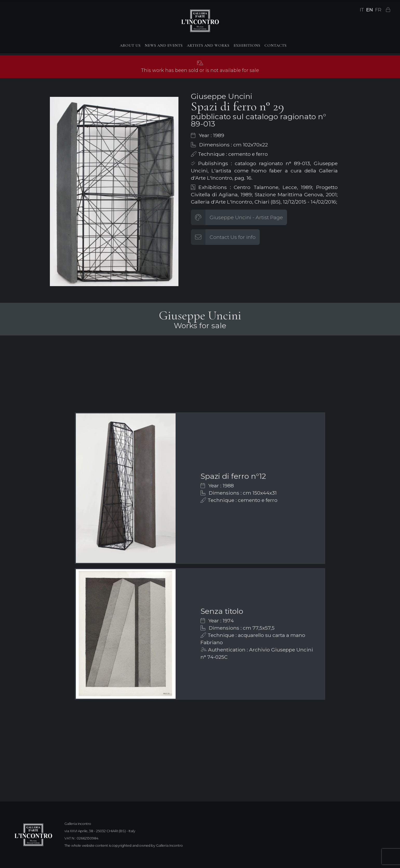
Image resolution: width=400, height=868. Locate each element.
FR (378, 10)
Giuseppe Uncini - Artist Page (246, 217)
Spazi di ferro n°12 (233, 476)
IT (362, 10)
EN (369, 10)
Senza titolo (222, 611)
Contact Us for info (233, 237)
